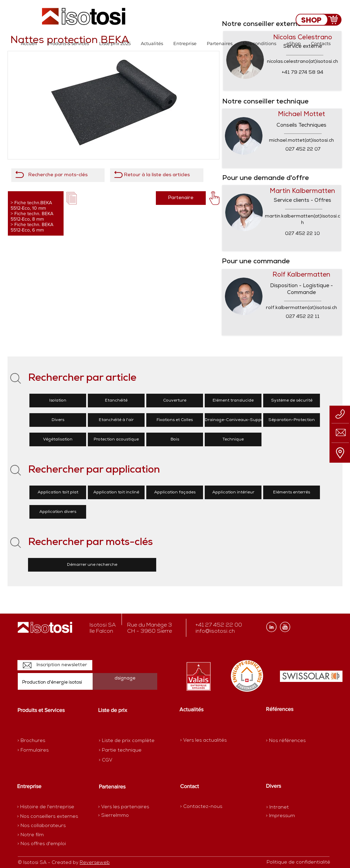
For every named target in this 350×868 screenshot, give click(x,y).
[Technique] (233, 439)
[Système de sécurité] (292, 401)
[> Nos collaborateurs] (42, 826)
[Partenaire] (181, 198)
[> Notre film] (31, 835)
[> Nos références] (286, 741)
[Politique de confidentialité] (298, 863)
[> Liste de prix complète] (127, 741)
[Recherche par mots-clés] (58, 175)
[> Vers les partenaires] (124, 807)
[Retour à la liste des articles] (157, 175)
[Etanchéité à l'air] (116, 420)
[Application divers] (58, 512)
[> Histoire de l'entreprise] (46, 807)
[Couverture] (175, 401)
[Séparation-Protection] (292, 420)
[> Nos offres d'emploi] (42, 844)
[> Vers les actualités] (203, 740)
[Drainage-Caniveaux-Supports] (237, 420)
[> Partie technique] (123, 751)
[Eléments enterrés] (292, 492)
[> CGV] (123, 760)
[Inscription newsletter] (55, 665)
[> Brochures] (44, 741)
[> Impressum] (280, 816)
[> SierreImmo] (122, 816)
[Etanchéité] (116, 401)
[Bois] (175, 439)
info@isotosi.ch (215, 631)
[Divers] (58, 420)
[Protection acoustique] (116, 439)
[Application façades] (175, 492)
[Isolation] (58, 401)
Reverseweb (95, 863)
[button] (68, 44)
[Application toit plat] (58, 492)
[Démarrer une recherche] (92, 565)
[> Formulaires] (47, 751)
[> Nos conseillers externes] (48, 817)
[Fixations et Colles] (175, 420)
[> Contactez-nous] (201, 807)
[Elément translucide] (233, 401)
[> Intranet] (278, 807)
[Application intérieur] (233, 492)
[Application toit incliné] (116, 492)
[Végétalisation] (58, 439)
